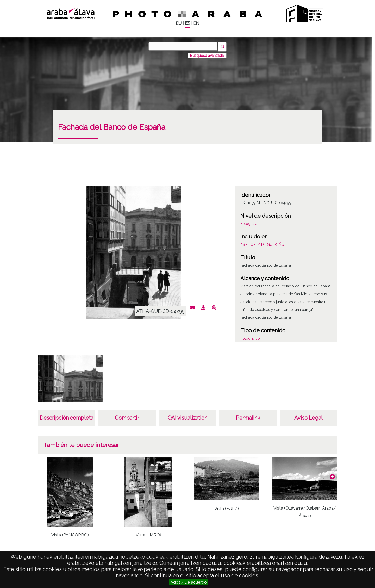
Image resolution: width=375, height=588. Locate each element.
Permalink (248, 417)
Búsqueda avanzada (207, 54)
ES (187, 23)
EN (196, 23)
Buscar (223, 46)
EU (179, 23)
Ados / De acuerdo (189, 582)
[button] (332, 476)
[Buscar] (184, 46)
